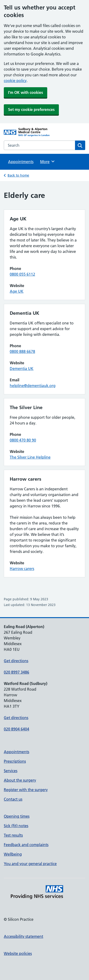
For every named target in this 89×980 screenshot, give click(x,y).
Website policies (18, 953)
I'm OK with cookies (26, 92)
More (48, 161)
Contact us (13, 799)
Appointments (21, 162)
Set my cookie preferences (31, 109)
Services (11, 771)
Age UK (17, 291)
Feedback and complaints (26, 845)
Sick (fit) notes (16, 826)
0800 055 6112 (22, 274)
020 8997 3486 (16, 672)
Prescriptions (15, 761)
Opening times (17, 816)
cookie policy (15, 81)
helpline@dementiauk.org (33, 386)
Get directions (16, 661)
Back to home (18, 175)
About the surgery (20, 780)
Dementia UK (22, 369)
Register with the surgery (26, 790)
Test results (13, 835)
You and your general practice (30, 864)
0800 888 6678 (22, 351)
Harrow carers (22, 569)
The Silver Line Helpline (30, 457)
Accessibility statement (23, 936)
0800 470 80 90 (23, 440)
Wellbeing (13, 854)
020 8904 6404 (16, 729)
